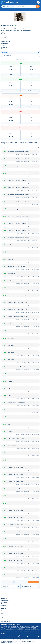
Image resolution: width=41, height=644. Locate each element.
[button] (35, 7)
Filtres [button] (4, 147)
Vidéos (3, 615)
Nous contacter (5, 605)
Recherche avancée (20, 9)
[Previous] (7, 582)
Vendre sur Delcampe (6, 623)
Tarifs (2, 604)
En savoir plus (21, 633)
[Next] (34, 582)
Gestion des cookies (8, 642)
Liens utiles (5, 52)
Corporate (4, 602)
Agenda (3, 612)
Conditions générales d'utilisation (29, 641)
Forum (3, 613)
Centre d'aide (4, 620)
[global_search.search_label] (25, 7)
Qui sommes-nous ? (6, 601)
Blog (3, 610)
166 (27, 582)
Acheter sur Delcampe (6, 622)
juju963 (29, 154)
